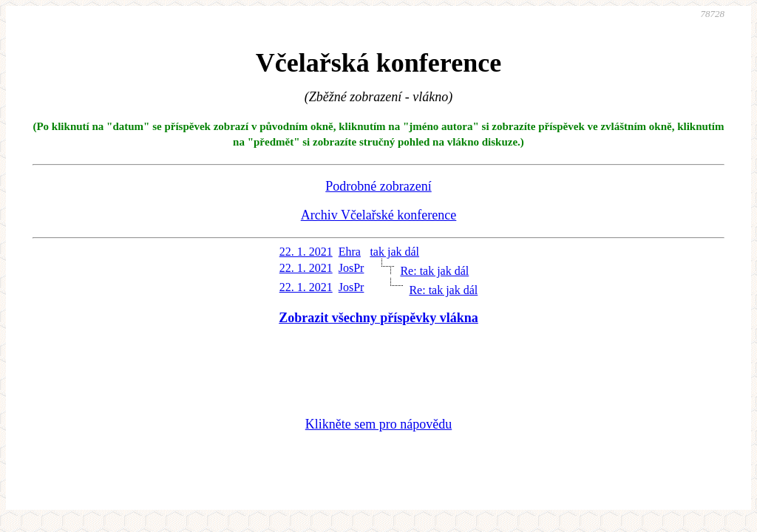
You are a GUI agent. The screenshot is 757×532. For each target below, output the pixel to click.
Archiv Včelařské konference (379, 215)
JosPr (352, 268)
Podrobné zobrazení (378, 186)
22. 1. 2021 (306, 252)
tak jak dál (394, 252)
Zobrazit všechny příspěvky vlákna (378, 318)
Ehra (350, 252)
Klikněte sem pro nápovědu (378, 424)
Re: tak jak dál (434, 271)
